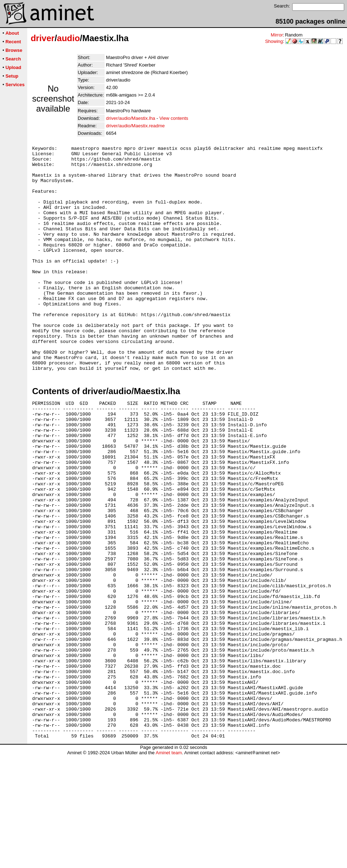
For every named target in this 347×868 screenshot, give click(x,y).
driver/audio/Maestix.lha (131, 118)
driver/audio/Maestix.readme (135, 126)
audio (68, 38)
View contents (174, 118)
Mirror (277, 35)
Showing (274, 41)
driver (43, 38)
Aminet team (169, 865)
